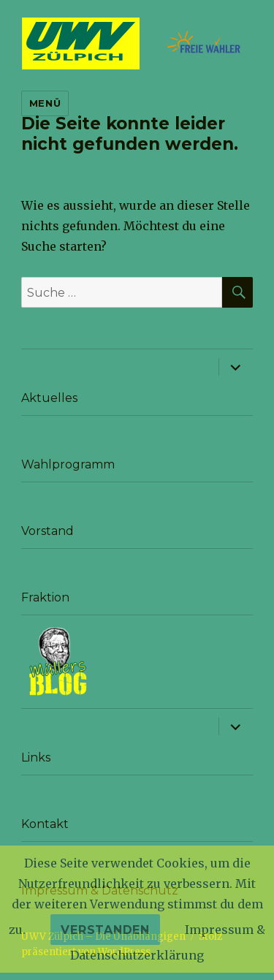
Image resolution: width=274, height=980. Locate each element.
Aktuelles (49, 398)
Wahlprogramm (68, 464)
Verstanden (105, 930)
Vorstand (47, 531)
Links (36, 757)
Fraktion (45, 597)
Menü (45, 103)
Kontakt (45, 824)
